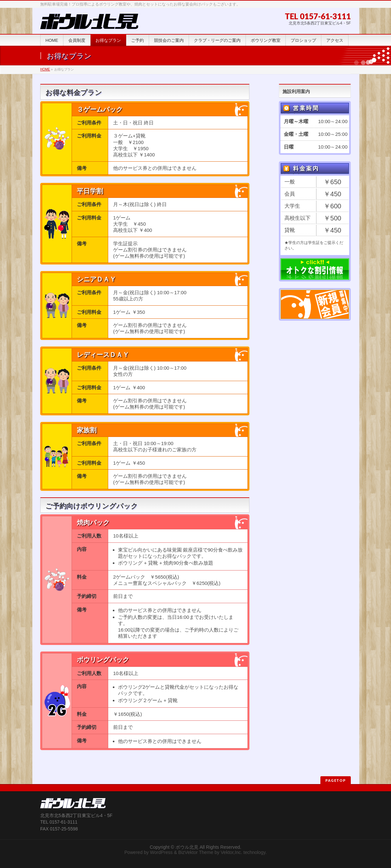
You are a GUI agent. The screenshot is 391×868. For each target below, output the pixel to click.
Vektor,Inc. (231, 852)
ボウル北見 (187, 847)
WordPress (161, 852)
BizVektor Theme (196, 852)
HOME (45, 69)
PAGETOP (336, 780)
